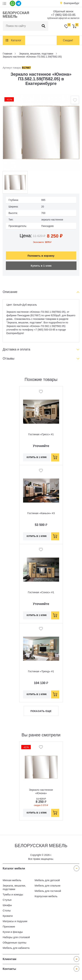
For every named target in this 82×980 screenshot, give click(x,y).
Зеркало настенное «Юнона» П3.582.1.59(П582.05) (41, 791)
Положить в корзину (41, 254)
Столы (7, 909)
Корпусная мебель (46, 894)
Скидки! (68, 40)
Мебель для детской (47, 878)
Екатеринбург (72, 3)
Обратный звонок (63, 11)
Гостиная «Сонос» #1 (41, 590)
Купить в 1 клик (41, 264)
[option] (41, 132)
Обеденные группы (14, 941)
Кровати (8, 914)
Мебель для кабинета (16, 946)
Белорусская (15, 15)
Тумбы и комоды (13, 893)
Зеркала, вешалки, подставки (14, 886)
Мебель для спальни (47, 884)
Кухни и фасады (13, 930)
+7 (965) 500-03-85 (63, 15)
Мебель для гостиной (48, 889)
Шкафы (7, 903)
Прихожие (9, 925)
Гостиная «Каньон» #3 (41, 511)
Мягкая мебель (12, 878)
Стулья (7, 898)
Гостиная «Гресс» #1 (41, 432)
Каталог (16, 40)
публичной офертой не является (63, 18)
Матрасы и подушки (15, 919)
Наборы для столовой (16, 935)
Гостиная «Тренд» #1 (41, 670)
